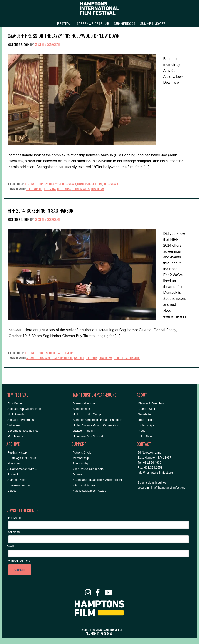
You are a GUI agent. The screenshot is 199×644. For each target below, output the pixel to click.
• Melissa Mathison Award (90, 491)
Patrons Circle (82, 452)
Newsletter (145, 414)
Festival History (18, 452)
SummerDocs (16, 480)
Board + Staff (146, 409)
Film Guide (15, 403)
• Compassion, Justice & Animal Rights (98, 480)
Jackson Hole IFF (84, 431)
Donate (77, 474)
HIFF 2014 (50, 189)
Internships (147, 425)
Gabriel (79, 358)
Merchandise (16, 436)
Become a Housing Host (23, 431)
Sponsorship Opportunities (25, 409)
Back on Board (63, 358)
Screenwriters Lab (19, 485)
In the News (146, 436)
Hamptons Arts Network (88, 436)
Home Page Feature (90, 184)
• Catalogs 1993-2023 (22, 458)
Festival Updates (36, 184)
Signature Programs (21, 420)
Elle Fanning (34, 189)
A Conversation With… (22, 469)
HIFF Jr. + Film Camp (87, 414)
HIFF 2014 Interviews (62, 184)
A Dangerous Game (39, 358)
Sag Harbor (132, 358)
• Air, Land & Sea (84, 485)
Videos (12, 491)
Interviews (111, 184)
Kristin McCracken (47, 44)
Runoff (118, 358)
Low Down (98, 189)
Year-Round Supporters (88, 469)
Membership (81, 458)
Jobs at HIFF (146, 420)
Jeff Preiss (64, 189)
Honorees (14, 463)
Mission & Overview (151, 403)
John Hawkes (81, 189)
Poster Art (14, 474)
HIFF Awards (16, 414)
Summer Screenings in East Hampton (97, 420)
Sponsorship (81, 463)
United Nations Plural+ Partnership (95, 425)
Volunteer (14, 425)
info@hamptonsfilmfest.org (155, 472)
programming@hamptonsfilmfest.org (162, 487)
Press (141, 431)
